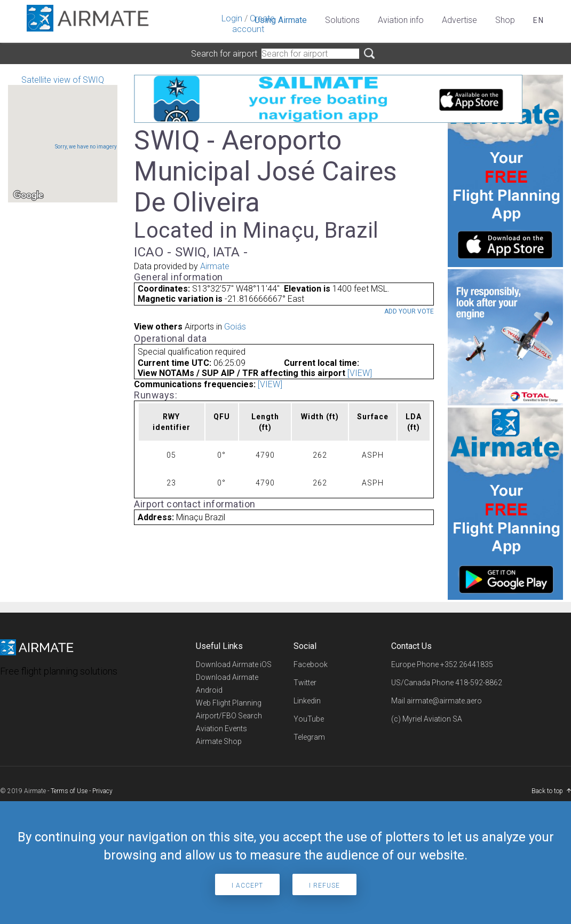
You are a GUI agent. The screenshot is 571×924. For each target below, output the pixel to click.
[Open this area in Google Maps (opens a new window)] (28, 195)
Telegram (309, 737)
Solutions (342, 20)
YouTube (309, 719)
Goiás (235, 327)
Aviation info (401, 20)
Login (232, 18)
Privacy (102, 791)
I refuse (324, 886)
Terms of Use (69, 791)
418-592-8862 (479, 683)
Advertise (459, 20)
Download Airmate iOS (234, 664)
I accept (247, 886)
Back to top (547, 791)
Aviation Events (221, 729)
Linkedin (307, 701)
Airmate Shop (219, 741)
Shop (505, 20)
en (539, 20)
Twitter (305, 683)
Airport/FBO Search (229, 716)
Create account (253, 24)
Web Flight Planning (229, 703)
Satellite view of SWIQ (63, 139)
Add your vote (409, 311)
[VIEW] (360, 373)
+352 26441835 (467, 664)
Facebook (311, 664)
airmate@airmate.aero (444, 701)
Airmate (215, 266)
